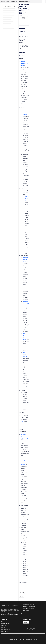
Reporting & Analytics (6, 629)
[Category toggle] (19, 8)
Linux (22, 421)
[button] (43, 2)
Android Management (24, 2)
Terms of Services (13, 639)
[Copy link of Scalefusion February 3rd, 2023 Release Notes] (25, 13)
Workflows (3, 627)
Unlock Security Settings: (25, 113)
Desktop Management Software (30, 614)
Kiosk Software (26, 610)
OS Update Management (6, 622)
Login (26, 622)
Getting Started (5, 2)
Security (35, 639)
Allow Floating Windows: (25, 355)
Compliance (29, 639)
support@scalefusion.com (30, 635)
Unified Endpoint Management (29, 606)
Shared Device (4, 626)
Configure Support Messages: (25, 259)
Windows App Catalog (6, 624)
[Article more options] (28, 24)
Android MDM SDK (5, 631)
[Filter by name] (10, 6)
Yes (22, 592)
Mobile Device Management (29, 608)
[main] (24, 302)
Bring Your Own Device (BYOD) (29, 612)
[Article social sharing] (25, 24)
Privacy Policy (22, 639)
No (22, 596)
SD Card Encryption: (27, 198)
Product (13, 2)
